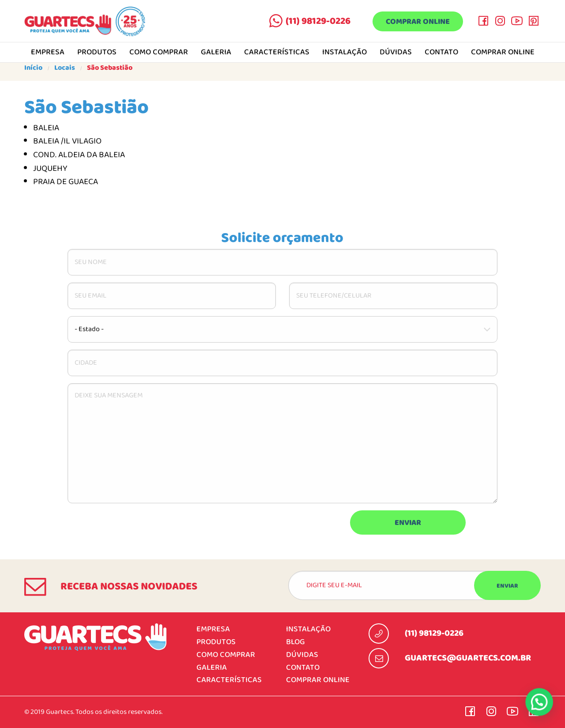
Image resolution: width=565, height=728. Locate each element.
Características (277, 53)
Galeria (216, 53)
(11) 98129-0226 (318, 21)
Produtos (97, 53)
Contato (441, 53)
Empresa (48, 53)
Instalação (345, 53)
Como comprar (159, 53)
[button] (539, 702)
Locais (65, 68)
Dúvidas (396, 53)
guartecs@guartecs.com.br (468, 658)
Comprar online (418, 22)
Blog (296, 642)
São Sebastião (110, 68)
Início (33, 68)
